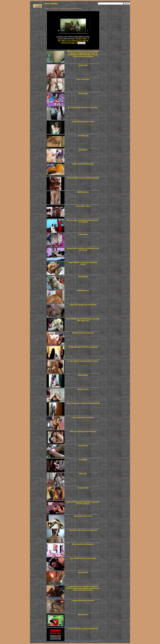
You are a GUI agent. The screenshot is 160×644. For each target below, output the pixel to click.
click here (81, 43)
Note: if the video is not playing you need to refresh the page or (73, 41)
